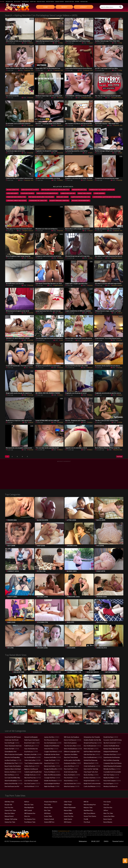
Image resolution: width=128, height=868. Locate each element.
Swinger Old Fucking (10, 827)
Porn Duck (87, 829)
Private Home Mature (50, 809)
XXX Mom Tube (9, 2)
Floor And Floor (68, 776)
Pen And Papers (108, 791)
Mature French (50, 2)
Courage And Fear (49, 785)
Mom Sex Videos (41, 2)
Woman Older (48, 815)
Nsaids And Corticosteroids (92, 791)
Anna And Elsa (68, 788)
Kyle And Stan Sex (89, 762)
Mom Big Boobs (29, 815)
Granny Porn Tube (10, 818)
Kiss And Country (29, 791)
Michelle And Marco (109, 776)
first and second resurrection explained (79, 198)
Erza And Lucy (28, 759)
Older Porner (68, 809)
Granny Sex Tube (69, 2)
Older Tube (33, 2)
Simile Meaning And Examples (112, 774)
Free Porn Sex (25, 2)
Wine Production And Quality (13, 762)
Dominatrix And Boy (70, 771)
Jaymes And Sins (49, 744)
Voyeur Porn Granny (90, 824)
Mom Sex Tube (84, 2)
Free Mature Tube (29, 829)
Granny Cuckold (49, 827)
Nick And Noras (9, 782)
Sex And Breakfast (30, 765)
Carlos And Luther (29, 768)
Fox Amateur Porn (30, 827)
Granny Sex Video (109, 824)
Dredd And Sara (108, 744)
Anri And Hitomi (29, 794)
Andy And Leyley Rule (70, 779)
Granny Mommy (60, 2)
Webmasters (83, 849)
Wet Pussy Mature (89, 821)
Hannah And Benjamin (31, 744)
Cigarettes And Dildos (70, 762)
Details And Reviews (50, 788)
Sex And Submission (50, 750)
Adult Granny (68, 827)
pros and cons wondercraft (41, 205)
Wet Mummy (17, 2)
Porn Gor (106, 812)
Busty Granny (107, 827)
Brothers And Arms (89, 785)
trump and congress (61, 194)
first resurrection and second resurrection (61, 190)
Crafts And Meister (89, 794)
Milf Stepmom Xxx (30, 821)
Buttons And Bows (10, 779)
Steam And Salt (9, 756)
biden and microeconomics (33, 190)
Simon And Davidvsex (70, 756)
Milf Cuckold (28, 818)
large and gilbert (44, 194)
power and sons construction (51, 198)
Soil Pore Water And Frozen (92, 759)
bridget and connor (14, 198)
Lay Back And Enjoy (10, 768)
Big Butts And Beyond (31, 776)
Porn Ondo (47, 812)
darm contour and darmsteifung (83, 194)
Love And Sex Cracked (31, 788)
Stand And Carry (49, 771)
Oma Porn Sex (108, 815)
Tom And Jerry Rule (70, 753)
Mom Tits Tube (108, 821)
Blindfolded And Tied (11, 771)
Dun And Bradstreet (89, 753)
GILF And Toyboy (109, 782)
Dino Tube (47, 818)
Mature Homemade (69, 815)
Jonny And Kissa (69, 774)
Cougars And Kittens (50, 759)
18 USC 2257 (95, 849)
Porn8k (86, 827)
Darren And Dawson (70, 747)
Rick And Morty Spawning (111, 768)
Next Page (118, 463)
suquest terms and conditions (17, 205)
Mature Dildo (68, 818)
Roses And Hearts (69, 782)
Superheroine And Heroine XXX (112, 765)
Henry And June (88, 756)
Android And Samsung (90, 768)
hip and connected (13, 190)
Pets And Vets (68, 785)
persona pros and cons (88, 190)
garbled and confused (106, 194)
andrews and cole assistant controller (21, 194)
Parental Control (118, 849)
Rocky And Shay (88, 782)
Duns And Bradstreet (90, 765)
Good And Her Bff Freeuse (12, 744)
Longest (83, 7)
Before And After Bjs (10, 791)
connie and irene (31, 198)
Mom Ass (27, 824)
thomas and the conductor (101, 202)
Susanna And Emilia (50, 765)
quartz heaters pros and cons (17, 202)
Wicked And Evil (88, 771)
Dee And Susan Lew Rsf (11, 794)
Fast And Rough (9, 750)
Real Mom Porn (88, 818)
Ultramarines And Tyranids (91, 744)
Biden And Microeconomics (52, 782)
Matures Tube (88, 815)
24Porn (106, 818)
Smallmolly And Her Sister (51, 762)
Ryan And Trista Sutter (70, 765)
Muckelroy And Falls (30, 762)
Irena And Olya (48, 756)
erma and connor (102, 198)
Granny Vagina (68, 821)
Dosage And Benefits (50, 776)
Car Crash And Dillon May (12, 785)
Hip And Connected (109, 750)
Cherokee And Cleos (109, 762)
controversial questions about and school (47, 202)
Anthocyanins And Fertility (71, 768)
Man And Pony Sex (30, 785)
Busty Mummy (108, 829)
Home (45, 7)
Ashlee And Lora (29, 774)
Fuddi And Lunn (29, 753)
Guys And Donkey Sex (31, 756)
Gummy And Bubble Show (111, 753)
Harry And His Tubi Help (91, 776)
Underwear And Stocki (11, 747)
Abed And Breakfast (10, 788)
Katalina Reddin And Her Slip (92, 747)
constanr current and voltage (76, 202)
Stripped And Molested (110, 759)
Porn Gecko (107, 809)
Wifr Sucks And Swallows (71, 744)
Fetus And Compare (109, 788)
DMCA (106, 849)
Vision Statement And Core (12, 753)
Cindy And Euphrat (89, 774)
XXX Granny (67, 829)
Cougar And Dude (49, 768)
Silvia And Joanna (69, 794)
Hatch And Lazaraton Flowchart (73, 750)
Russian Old (8, 812)
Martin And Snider (49, 774)
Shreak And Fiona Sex (90, 750)
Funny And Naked (49, 779)
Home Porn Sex (68, 824)
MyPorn (77, 2)
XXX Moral (47, 821)
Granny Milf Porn (49, 829)
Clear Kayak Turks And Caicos (92, 779)
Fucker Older (48, 824)
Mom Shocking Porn (89, 812)
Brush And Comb (29, 750)
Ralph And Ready (49, 794)
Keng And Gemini (89, 788)
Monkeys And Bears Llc (110, 794)
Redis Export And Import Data (33, 747)
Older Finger (67, 812)
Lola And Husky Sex (69, 791)
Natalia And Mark (108, 785)
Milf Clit (86, 809)
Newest (64, 7)
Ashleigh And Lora (29, 782)
